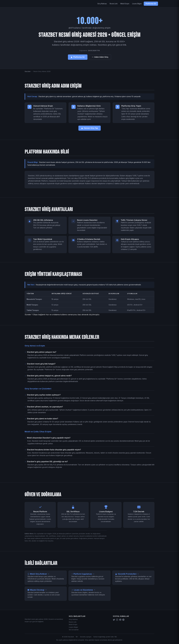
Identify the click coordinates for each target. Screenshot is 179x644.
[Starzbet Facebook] (120, 620)
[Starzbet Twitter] (114, 620)
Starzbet (28, 71)
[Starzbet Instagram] (117, 620)
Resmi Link (114, 4)
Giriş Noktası (102, 4)
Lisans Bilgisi (137, 4)
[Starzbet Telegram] (123, 620)
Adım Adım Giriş (100, 57)
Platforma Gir (151, 4)
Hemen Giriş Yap (90, 128)
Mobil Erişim (125, 4)
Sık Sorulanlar (74, 630)
